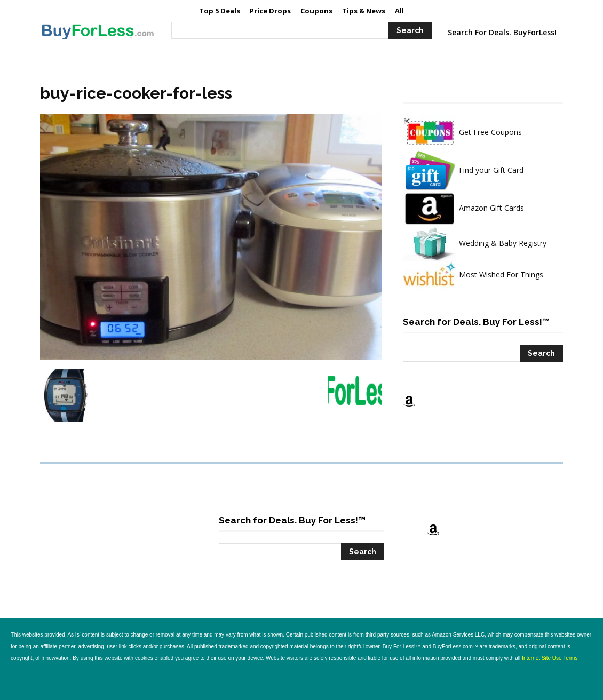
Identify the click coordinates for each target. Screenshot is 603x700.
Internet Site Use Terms (550, 658)
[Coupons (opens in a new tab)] (316, 11)
